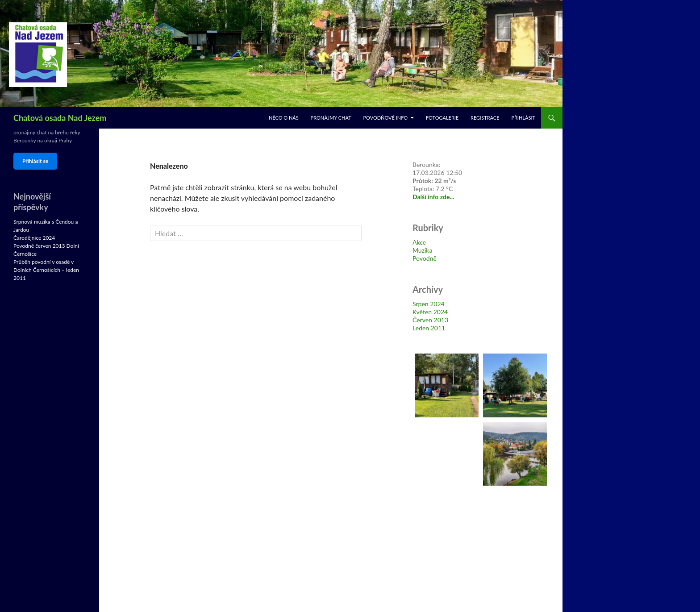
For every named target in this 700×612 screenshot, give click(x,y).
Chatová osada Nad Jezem (60, 118)
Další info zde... (433, 197)
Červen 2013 (430, 320)
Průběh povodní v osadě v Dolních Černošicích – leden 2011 (46, 270)
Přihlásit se (35, 161)
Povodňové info (385, 118)
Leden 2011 (429, 328)
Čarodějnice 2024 (34, 238)
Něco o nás (284, 118)
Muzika (422, 250)
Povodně (425, 258)
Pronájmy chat (331, 118)
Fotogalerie (442, 118)
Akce (419, 242)
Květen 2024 (430, 312)
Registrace (485, 118)
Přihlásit (523, 118)
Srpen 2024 (429, 304)
